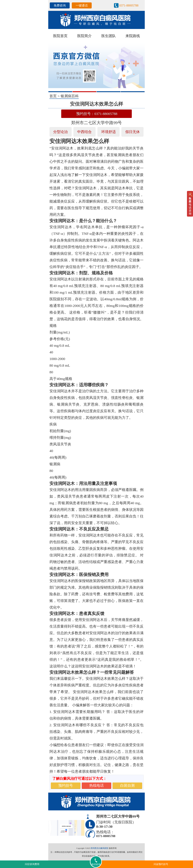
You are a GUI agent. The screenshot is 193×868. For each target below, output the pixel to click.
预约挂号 (66, 785)
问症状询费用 (32, 864)
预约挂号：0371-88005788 (97, 114)
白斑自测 (127, 785)
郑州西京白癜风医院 (99, 848)
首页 (53, 96)
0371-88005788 (129, 5)
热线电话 (96, 785)
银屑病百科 (70, 96)
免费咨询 (60, 5)
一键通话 (82, 5)
